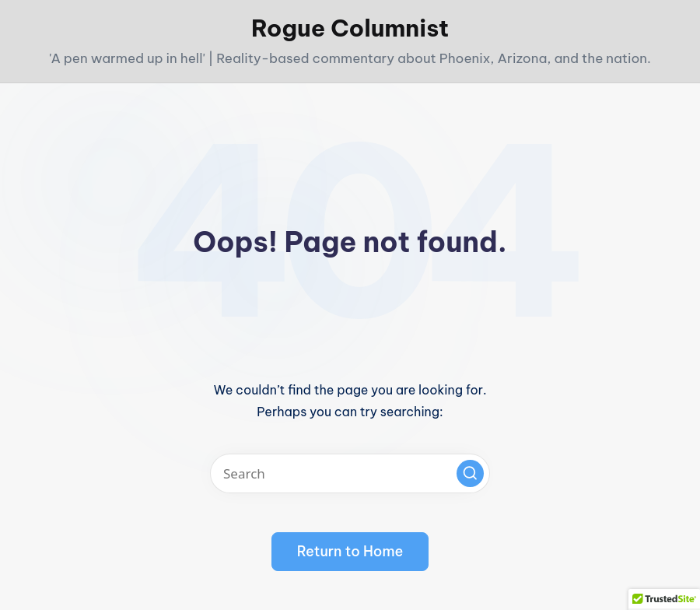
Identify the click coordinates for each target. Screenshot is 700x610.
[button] (470, 473)
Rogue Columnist (350, 28)
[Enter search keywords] (350, 473)
